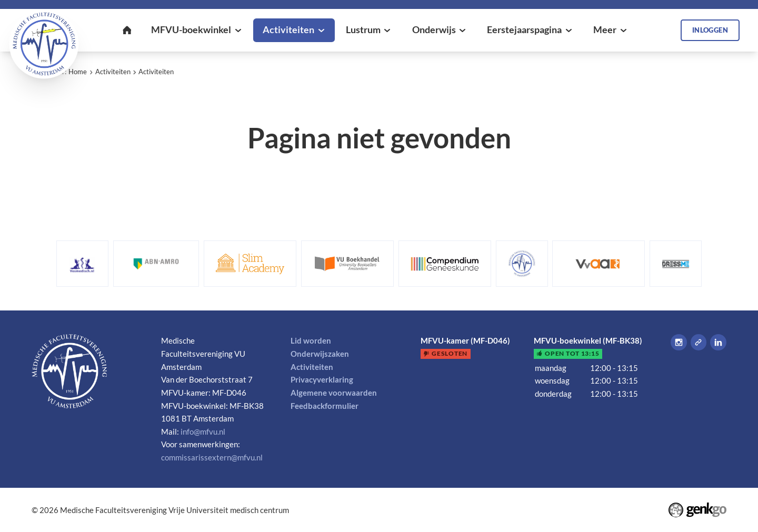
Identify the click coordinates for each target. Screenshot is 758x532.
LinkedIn (718, 342)
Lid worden (311, 340)
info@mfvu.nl (203, 431)
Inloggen (710, 30)
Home (78, 72)
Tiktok (699, 342)
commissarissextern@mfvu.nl (212, 457)
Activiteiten (113, 72)
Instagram (679, 342)
